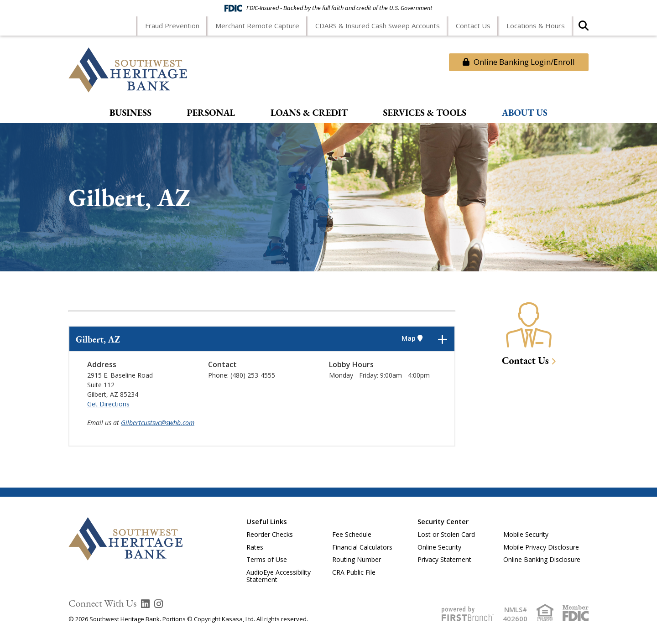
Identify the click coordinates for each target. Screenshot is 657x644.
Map (412, 338)
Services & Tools (425, 113)
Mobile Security (526, 534)
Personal (211, 113)
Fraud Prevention (172, 26)
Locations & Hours (536, 26)
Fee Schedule (352, 534)
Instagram (159, 604)
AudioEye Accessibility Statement (279, 576)
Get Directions (108, 404)
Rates (255, 547)
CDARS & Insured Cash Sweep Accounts (378, 26)
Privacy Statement (444, 559)
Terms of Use (267, 559)
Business (130, 113)
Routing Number (357, 559)
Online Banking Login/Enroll (519, 62)
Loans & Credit (309, 113)
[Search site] (584, 29)
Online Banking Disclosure (542, 559)
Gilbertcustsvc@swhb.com (158, 423)
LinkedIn (145, 604)
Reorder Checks (270, 534)
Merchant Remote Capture (257, 26)
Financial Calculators (362, 547)
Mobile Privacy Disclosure (541, 547)
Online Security (439, 547)
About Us (525, 113)
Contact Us (473, 26)
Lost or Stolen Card (446, 534)
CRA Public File (354, 572)
